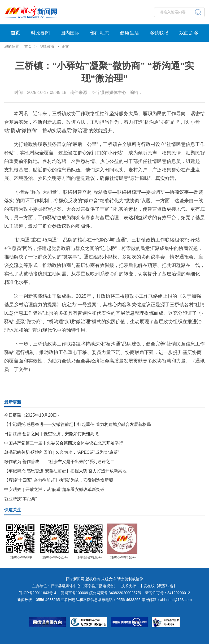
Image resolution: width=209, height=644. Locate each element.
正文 (65, 46)
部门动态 (100, 33)
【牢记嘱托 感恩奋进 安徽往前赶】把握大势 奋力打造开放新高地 (65, 471)
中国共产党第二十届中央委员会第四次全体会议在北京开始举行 (64, 443)
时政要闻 (40, 33)
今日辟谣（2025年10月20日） (33, 415)
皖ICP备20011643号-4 (37, 593)
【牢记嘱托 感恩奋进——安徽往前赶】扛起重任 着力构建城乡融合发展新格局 (78, 424)
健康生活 (129, 33)
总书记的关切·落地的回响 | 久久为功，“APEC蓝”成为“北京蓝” (62, 452)
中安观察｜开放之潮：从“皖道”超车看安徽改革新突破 (55, 489)
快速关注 (13, 510)
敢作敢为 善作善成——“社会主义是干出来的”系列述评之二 (59, 462)
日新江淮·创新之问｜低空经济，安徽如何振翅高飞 (51, 434)
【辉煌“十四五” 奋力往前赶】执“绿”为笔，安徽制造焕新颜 (59, 480)
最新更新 (13, 402)
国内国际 (70, 33)
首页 (15, 33)
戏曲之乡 (189, 33)
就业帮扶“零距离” (21, 499)
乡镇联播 (159, 33)
